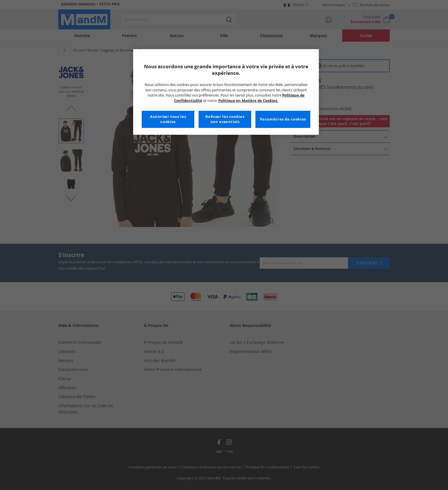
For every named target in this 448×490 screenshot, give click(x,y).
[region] (226, 92)
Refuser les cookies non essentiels (225, 119)
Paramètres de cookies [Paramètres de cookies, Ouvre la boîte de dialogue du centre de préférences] (283, 119)
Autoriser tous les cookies (168, 119)
